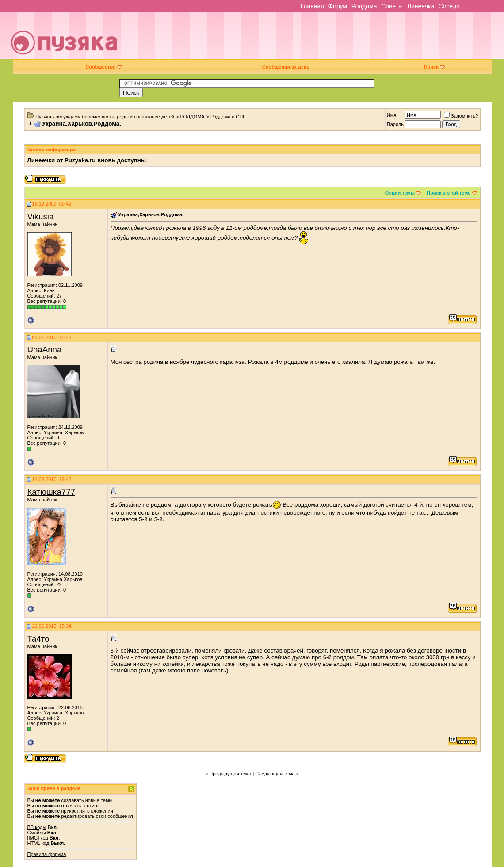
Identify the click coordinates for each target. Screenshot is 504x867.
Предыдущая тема (230, 774)
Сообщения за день (286, 67)
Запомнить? (461, 116)
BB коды (37, 827)
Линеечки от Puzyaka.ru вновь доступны (87, 160)
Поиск (434, 67)
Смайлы (37, 833)
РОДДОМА (192, 117)
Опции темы (400, 193)
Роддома (364, 6)
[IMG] (33, 838)
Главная (312, 6)
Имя (391, 115)
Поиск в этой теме (449, 193)
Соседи (449, 6)
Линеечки (421, 6)
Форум (338, 6)
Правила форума (47, 854)
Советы (392, 6)
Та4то (38, 639)
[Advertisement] (315, 39)
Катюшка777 (51, 492)
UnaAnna (45, 349)
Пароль (395, 124)
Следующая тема (275, 774)
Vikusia (41, 216)
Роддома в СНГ (228, 117)
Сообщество (103, 67)
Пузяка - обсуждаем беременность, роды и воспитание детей (105, 117)
